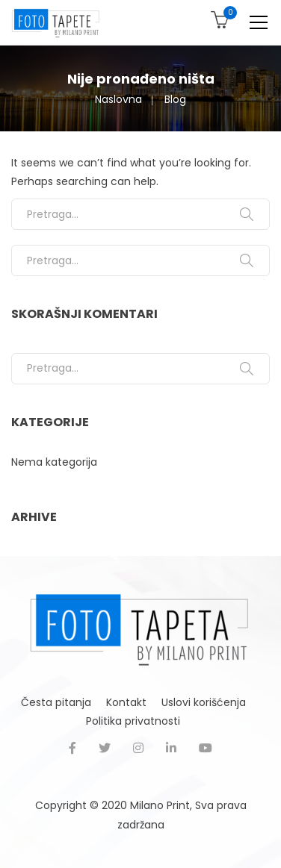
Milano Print (160, 805)
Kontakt (126, 702)
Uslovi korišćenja (204, 702)
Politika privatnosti (133, 721)
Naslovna (118, 99)
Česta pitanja (56, 702)
